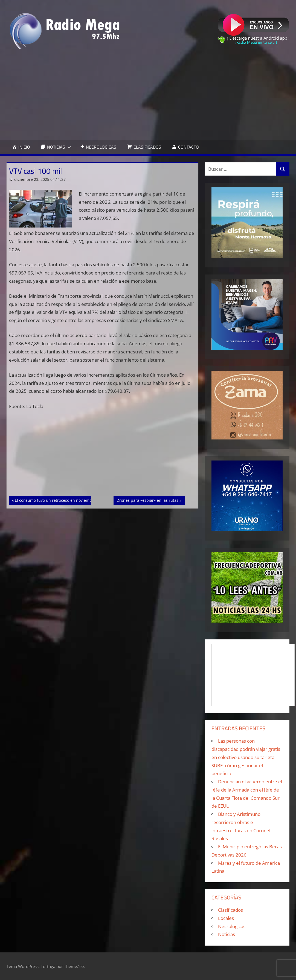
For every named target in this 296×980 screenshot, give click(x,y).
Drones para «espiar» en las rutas (147, 500)
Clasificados (230, 910)
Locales (226, 918)
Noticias (227, 934)
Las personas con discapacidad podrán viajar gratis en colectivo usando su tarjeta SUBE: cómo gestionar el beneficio (246, 757)
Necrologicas (232, 926)
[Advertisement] (148, 94)
